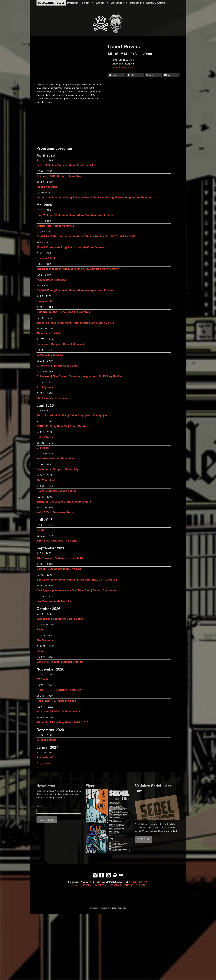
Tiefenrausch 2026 (48, 333)
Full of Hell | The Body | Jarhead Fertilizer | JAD (66, 165)
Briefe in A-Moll (46, 258)
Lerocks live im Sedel (50, 355)
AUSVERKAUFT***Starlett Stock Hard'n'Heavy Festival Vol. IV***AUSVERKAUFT (86, 236)
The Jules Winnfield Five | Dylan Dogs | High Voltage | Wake (74, 415)
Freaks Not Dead (47, 187)
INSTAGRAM (115, 885)
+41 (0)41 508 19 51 (139, 882)
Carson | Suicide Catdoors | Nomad (59, 569)
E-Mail (40, 806)
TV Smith (42, 679)
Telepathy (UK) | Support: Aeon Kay (59, 176)
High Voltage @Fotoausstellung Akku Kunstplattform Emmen (75, 215)
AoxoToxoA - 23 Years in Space (56, 701)
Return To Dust (46, 437)
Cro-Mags (43, 448)
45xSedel (86, 3)
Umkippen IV (45, 301)
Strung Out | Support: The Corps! (57, 541)
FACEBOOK (100, 885)
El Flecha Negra (46, 740)
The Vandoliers (46, 480)
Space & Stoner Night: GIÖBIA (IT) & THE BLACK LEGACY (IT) (75, 323)
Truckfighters (45, 387)
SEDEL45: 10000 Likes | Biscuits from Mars (64, 502)
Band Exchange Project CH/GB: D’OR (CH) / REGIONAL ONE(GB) (77, 579)
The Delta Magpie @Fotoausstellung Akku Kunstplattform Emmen (78, 269)
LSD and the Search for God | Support (60, 619)
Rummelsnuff (45, 757)
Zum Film (143, 839)
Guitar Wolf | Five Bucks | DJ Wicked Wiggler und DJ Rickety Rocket (79, 376)
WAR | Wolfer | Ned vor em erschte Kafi (61, 558)
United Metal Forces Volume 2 (55, 226)
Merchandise (137, 3)
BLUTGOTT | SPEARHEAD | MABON (59, 690)
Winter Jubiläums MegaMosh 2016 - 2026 (62, 722)
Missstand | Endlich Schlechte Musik (60, 711)
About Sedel (119, 3)
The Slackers (45, 640)
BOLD (40, 530)
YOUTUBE (128, 885)
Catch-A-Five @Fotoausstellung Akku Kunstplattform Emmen (75, 290)
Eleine (40, 651)
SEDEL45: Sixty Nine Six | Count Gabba (61, 426)
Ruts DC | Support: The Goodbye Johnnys (63, 312)
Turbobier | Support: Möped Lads (57, 366)
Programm (73, 3)
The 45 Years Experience (52, 398)
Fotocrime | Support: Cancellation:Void (61, 344)
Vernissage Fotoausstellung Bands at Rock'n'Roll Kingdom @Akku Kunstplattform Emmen (94, 197)
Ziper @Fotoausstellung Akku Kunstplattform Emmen (70, 247)
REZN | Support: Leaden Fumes (56, 491)
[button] (117, 75)
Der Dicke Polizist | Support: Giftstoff (60, 662)
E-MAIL (75, 885)
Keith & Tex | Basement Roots (55, 512)
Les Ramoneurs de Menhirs (54, 601)
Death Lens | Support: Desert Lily (58, 469)
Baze (40, 629)
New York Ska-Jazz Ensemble (55, 458)
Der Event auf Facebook (123, 68)
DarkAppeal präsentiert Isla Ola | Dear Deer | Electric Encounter (76, 590)
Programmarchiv (44, 763)
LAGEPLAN (87, 885)
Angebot (102, 3)
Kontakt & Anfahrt (155, 3)
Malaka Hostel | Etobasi (51, 280)
